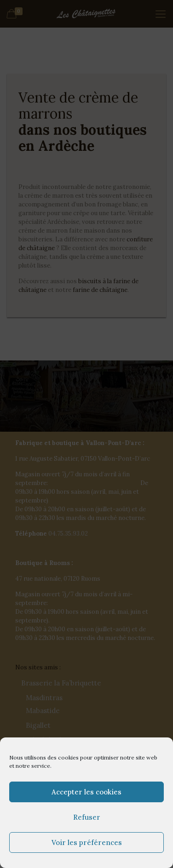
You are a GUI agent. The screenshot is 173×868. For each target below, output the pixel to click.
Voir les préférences (87, 842)
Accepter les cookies (86, 792)
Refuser (87, 817)
